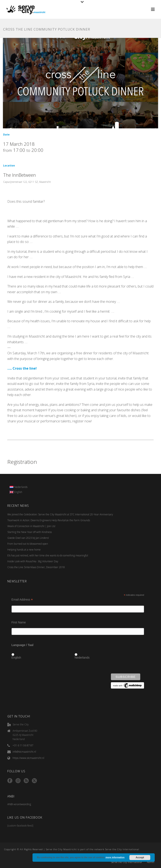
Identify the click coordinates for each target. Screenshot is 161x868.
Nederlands (82, 658)
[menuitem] (19, 487)
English (16, 658)
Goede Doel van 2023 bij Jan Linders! (28, 538)
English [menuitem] (18, 492)
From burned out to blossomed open (28, 544)
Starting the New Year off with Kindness (30, 532)
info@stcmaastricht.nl (24, 752)
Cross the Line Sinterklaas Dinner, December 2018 (36, 567)
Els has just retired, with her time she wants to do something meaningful (48, 555)
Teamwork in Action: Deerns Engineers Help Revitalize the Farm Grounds (49, 520)
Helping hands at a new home (24, 550)
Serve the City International (126, 862)
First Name (19, 622)
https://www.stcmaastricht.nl (28, 758)
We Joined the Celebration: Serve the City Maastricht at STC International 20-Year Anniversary (60, 514)
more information (115, 857)
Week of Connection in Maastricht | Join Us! (31, 526)
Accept (140, 858)
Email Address (22, 600)
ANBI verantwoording (19, 804)
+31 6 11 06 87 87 (23, 745)
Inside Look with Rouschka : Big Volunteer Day (33, 561)
